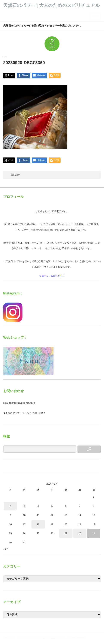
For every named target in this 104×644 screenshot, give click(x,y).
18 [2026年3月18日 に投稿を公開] (38, 524)
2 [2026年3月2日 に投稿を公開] (10, 506)
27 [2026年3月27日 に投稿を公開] (66, 533)
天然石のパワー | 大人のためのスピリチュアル (52, 5)
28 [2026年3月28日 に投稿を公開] (80, 533)
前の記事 (15, 175)
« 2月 (6, 549)
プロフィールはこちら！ (52, 276)
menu (95, 16)
